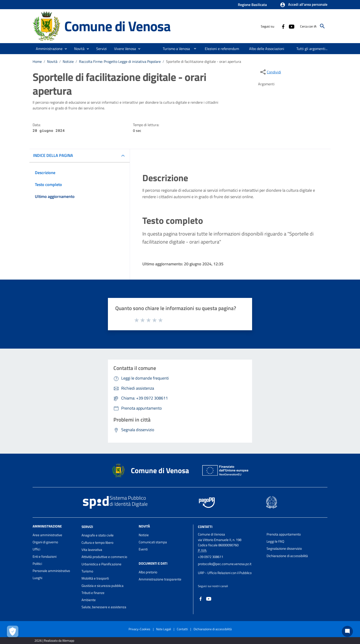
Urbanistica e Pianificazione (101, 564)
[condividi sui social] (270, 72)
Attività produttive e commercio (104, 557)
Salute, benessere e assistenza (104, 607)
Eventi (143, 549)
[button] (304, 5)
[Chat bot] (347, 631)
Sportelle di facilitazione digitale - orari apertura (204, 61)
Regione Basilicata (252, 5)
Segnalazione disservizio (284, 548)
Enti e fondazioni (45, 557)
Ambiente (89, 600)
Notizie (68, 61)
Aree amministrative (47, 535)
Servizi (87, 526)
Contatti (205, 526)
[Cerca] (322, 26)
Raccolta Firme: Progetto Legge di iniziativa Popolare (120, 61)
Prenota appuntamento (284, 534)
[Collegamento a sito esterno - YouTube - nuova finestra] (291, 26)
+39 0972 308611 (211, 557)
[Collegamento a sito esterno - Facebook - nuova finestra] (283, 26)
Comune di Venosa (117, 26)
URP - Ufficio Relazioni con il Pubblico (225, 573)
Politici (37, 564)
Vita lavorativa (92, 550)
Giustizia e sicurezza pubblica (103, 586)
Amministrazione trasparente (160, 579)
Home (37, 61)
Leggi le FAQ (275, 541)
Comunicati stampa (153, 542)
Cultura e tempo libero (97, 543)
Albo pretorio (148, 572)
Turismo (87, 571)
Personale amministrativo (51, 571)
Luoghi (37, 578)
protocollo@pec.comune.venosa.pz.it (225, 564)
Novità (52, 61)
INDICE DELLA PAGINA (53, 155)
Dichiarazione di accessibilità (287, 556)
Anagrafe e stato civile (98, 535)
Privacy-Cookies (139, 629)
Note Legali (164, 629)
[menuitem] (174, 49)
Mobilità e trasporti (95, 578)
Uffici (36, 549)
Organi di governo (45, 542)
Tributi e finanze (93, 593)
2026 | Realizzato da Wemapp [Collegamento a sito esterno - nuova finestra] (54, 640)
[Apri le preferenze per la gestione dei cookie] (13, 631)
